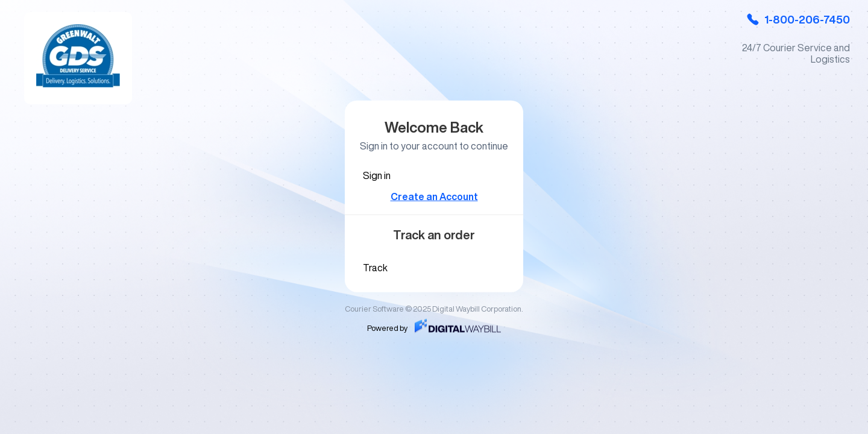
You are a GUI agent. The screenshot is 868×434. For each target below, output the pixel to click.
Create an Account (434, 197)
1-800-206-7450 (798, 19)
